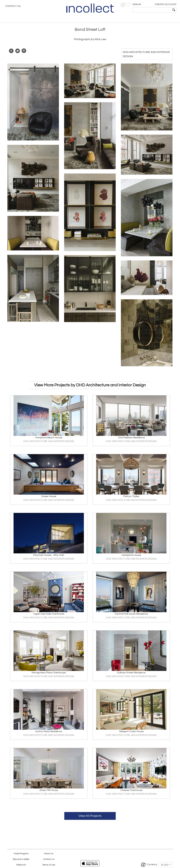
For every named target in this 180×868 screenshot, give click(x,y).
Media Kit (21, 865)
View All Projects (90, 816)
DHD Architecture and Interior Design (146, 54)
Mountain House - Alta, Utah (49, 555)
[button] (123, 5)
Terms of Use (49, 865)
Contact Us (13, 6)
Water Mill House (49, 790)
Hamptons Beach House (49, 438)
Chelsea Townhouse (131, 790)
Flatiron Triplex (131, 496)
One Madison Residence (131, 438)
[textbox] (152, 10)
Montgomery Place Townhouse (49, 673)
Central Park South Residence (131, 614)
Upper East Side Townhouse (49, 614)
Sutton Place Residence (49, 731)
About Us (49, 854)
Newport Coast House (131, 731)
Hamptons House (131, 555)
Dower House (49, 496)
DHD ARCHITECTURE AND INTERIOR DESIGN (49, 441)
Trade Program (21, 854)
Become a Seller (21, 859)
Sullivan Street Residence (131, 673)
